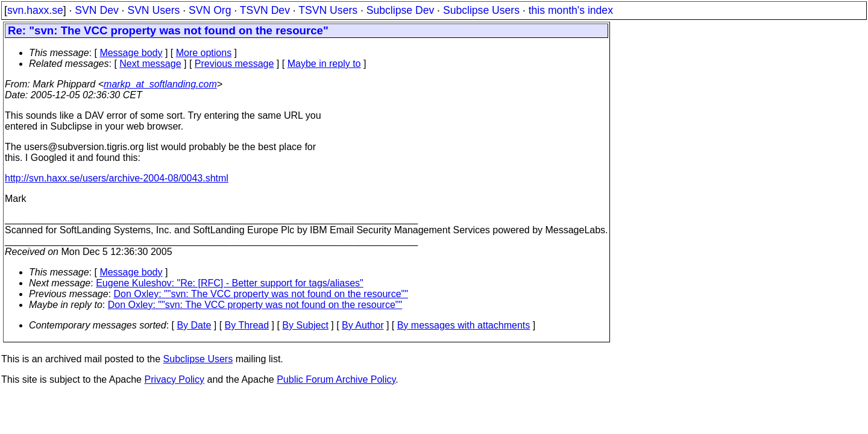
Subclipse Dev (400, 10)
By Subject (305, 325)
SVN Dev (96, 10)
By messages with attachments (464, 325)
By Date (194, 325)
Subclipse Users (481, 10)
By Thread (247, 325)
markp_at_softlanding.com (160, 84)
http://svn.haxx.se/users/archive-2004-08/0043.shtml (117, 178)
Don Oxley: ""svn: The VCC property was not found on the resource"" (261, 294)
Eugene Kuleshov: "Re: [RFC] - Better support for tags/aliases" (230, 283)
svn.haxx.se (35, 10)
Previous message (234, 64)
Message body (131, 53)
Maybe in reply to (324, 64)
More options (204, 53)
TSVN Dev (265, 10)
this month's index (571, 10)
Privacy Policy (174, 379)
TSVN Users (328, 10)
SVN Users (153, 10)
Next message (150, 64)
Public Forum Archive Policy (336, 379)
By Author (363, 325)
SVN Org (210, 10)
